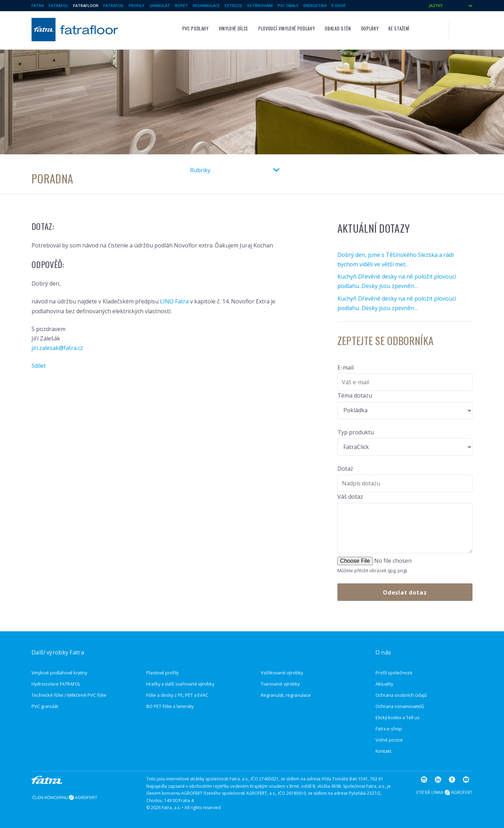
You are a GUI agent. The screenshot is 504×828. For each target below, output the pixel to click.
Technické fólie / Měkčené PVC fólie (69, 695)
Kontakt (383, 751)
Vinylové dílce (233, 29)
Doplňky (370, 29)
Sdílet (39, 366)
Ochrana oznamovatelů (400, 706)
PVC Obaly (288, 5)
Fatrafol (58, 5)
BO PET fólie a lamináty (170, 706)
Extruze (233, 5)
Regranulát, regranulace (286, 695)
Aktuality (384, 684)
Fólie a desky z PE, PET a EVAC (177, 695)
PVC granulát (45, 706)
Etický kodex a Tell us (398, 717)
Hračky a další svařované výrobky (180, 684)
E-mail (345, 367)
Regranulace (206, 5)
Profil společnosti (394, 673)
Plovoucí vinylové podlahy (286, 29)
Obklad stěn (338, 29)
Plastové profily (162, 673)
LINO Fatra (175, 301)
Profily (137, 5)
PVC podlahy (195, 29)
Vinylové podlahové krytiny (59, 673)
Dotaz (345, 469)
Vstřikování (260, 5)
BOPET (181, 5)
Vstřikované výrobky (282, 673)
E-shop (339, 5)
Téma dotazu (355, 395)
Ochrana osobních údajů (401, 695)
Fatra (38, 5)
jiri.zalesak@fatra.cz (57, 348)
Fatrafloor (86, 5)
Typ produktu (356, 432)
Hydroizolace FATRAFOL (56, 684)
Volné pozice (389, 740)
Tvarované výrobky (280, 684)
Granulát (160, 5)
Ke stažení (399, 29)
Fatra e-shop (389, 729)
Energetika (315, 5)
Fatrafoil (114, 5)
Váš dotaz (350, 497)
